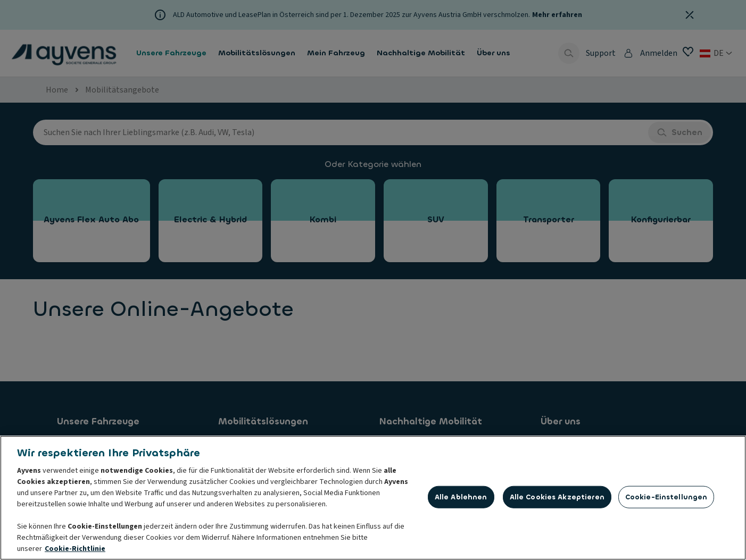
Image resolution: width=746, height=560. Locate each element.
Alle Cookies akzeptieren (557, 498)
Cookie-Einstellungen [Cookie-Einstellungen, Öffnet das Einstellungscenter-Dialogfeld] (666, 498)
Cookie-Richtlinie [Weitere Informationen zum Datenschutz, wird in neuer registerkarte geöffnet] (75, 549)
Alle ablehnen (461, 498)
